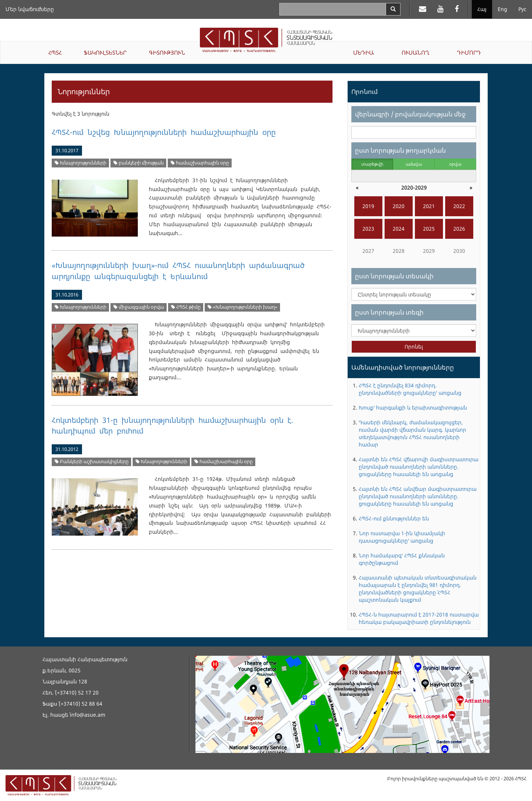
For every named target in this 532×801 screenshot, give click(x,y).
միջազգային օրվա (139, 307)
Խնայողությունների (81, 163)
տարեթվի (372, 164)
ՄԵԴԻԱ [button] (364, 52)
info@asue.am (88, 715)
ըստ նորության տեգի (389, 312)
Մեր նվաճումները (30, 9)
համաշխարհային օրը (200, 163)
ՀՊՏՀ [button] (55, 52)
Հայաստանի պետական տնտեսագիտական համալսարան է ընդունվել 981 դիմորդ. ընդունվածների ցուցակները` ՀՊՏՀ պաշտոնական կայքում (418, 589)
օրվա (455, 164)
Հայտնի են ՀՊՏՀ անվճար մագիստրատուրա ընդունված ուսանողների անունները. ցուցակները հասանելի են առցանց (418, 496)
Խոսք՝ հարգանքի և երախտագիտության (413, 408)
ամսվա (414, 164)
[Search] (393, 9)
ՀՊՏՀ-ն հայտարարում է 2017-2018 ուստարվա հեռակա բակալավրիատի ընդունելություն (419, 618)
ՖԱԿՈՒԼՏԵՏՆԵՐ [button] (105, 52)
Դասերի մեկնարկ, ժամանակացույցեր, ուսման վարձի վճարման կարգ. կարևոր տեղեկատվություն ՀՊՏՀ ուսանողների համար (412, 433)
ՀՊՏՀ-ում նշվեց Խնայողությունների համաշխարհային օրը (164, 132)
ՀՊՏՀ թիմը (186, 307)
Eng (502, 9)
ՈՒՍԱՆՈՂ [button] (415, 52)
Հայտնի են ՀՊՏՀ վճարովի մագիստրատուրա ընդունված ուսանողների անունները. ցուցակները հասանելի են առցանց (419, 467)
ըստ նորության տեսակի (394, 276)
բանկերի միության (139, 163)
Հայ (482, 9)
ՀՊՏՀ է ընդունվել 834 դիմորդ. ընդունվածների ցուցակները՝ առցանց (410, 389)
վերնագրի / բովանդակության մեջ (410, 114)
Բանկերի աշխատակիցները (92, 461)
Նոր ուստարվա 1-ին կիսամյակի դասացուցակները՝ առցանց (402, 537)
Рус (522, 9)
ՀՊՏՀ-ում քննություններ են (394, 518)
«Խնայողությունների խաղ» (243, 307)
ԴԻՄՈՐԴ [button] (469, 52)
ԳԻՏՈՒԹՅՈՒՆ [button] (167, 52)
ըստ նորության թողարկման (400, 150)
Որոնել (414, 347)
